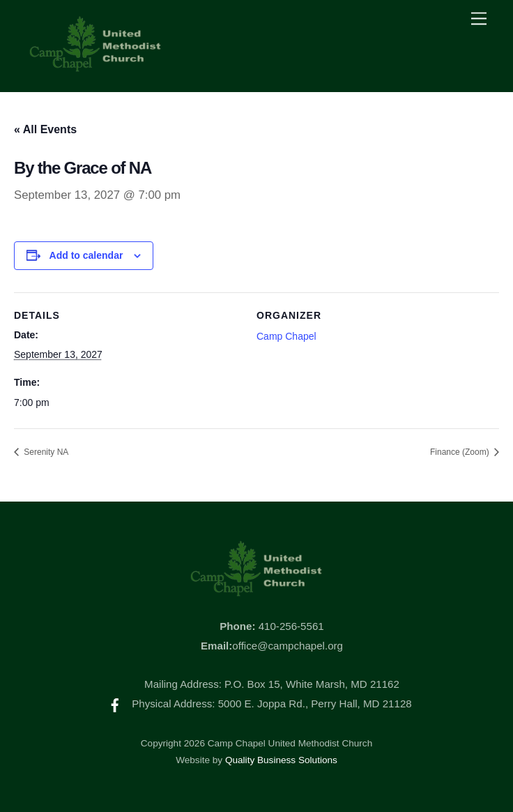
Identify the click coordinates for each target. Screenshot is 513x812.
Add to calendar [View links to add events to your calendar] (86, 255)
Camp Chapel (286, 336)
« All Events (45, 129)
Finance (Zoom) (461, 452)
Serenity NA (45, 452)
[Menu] (479, 19)
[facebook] (115, 704)
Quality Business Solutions (281, 760)
